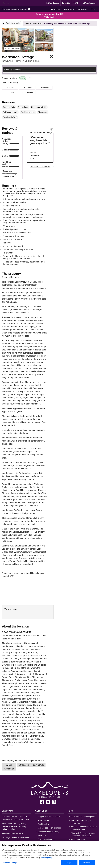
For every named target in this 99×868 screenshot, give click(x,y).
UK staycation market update (83, 817)
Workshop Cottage (18, 57)
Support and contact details (49, 817)
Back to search (13, 23)
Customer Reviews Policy (48, 832)
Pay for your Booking (47, 839)
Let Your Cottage (53, 3)
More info (42, 835)
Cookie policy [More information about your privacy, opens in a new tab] (47, 858)
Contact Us (66, 3)
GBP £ (77, 3)
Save (51, 56)
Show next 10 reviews (40, 166)
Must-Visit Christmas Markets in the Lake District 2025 (83, 834)
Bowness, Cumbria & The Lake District (22, 61)
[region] (49, 854)
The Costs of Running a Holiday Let (81, 822)
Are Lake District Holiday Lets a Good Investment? (84, 828)
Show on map (27, 92)
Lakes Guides (82, 9)
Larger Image (12, 49)
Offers (93, 9)
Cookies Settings (10, 863)
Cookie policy (43, 824)
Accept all (69, 863)
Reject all (87, 863)
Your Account (89, 3)
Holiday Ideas (69, 9)
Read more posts (78, 839)
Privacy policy (44, 820)
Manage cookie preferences (49, 828)
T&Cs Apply (50, 17)
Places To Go (56, 9)
